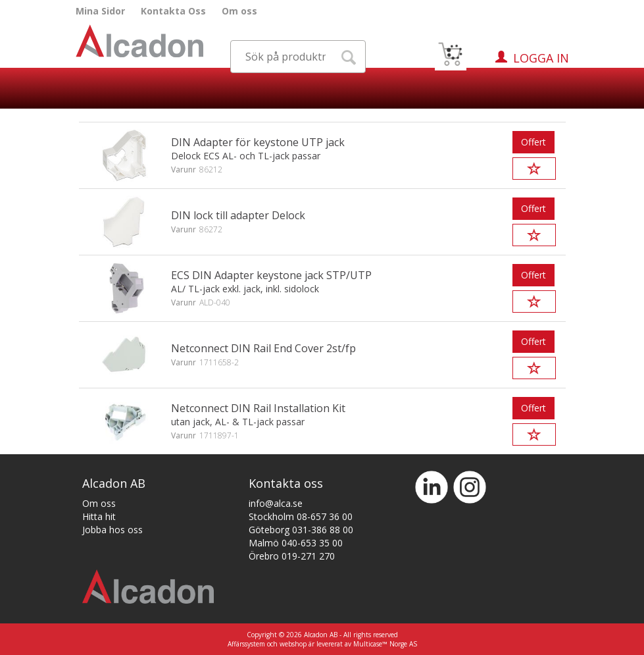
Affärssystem (246, 644)
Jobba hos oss (112, 530)
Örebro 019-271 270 (292, 556)
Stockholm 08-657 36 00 (301, 516)
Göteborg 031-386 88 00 (301, 530)
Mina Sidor (100, 11)
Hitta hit (99, 516)
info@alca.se (276, 503)
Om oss (239, 11)
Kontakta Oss (173, 11)
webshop (293, 644)
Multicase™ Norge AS (385, 644)
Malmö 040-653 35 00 (296, 543)
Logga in (541, 58)
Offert (533, 142)
